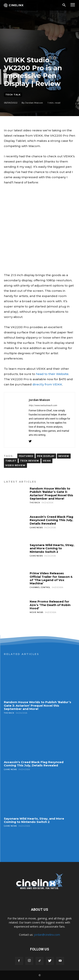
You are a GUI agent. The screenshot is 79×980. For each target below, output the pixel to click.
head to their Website (52, 374)
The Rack (35, 503)
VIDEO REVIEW (15, 465)
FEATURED (26, 456)
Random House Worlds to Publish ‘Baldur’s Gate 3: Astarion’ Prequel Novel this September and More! (51, 493)
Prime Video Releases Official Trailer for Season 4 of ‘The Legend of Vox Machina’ (51, 578)
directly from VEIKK (47, 384)
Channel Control (40, 587)
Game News (36, 528)
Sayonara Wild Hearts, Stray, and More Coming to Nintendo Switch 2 (52, 548)
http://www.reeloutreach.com (43, 405)
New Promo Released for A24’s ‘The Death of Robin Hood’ (50, 605)
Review (64, 456)
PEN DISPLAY (46, 456)
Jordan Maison (34, 103)
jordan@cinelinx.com (47, 935)
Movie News (36, 612)
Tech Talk (13, 95)
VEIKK (47, 461)
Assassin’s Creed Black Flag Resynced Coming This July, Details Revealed (51, 520)
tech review (30, 461)
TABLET (11, 461)
